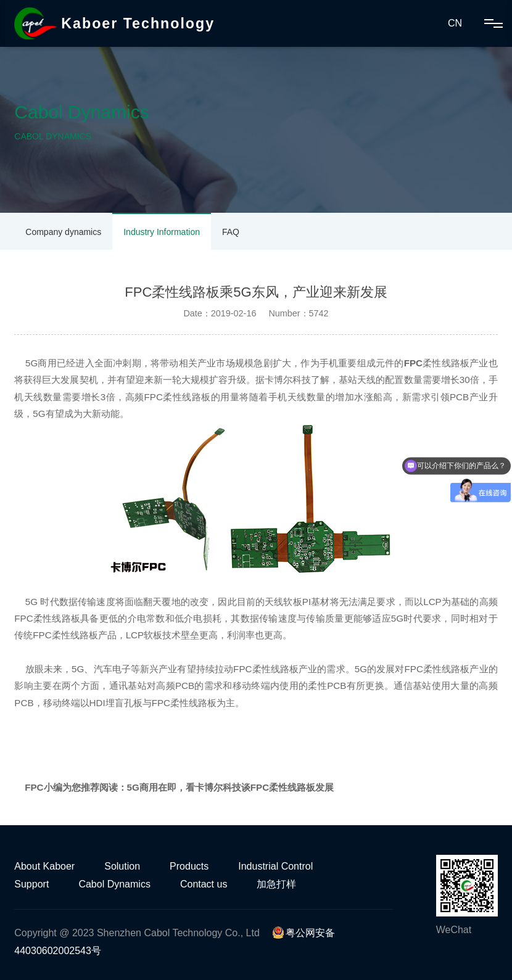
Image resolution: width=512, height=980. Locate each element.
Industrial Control (275, 866)
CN (455, 23)
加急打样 (276, 884)
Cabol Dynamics (114, 884)
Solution (122, 866)
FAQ (231, 232)
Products (189, 866)
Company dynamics (63, 232)
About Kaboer (44, 866)
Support (31, 884)
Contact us (204, 884)
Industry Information (162, 232)
